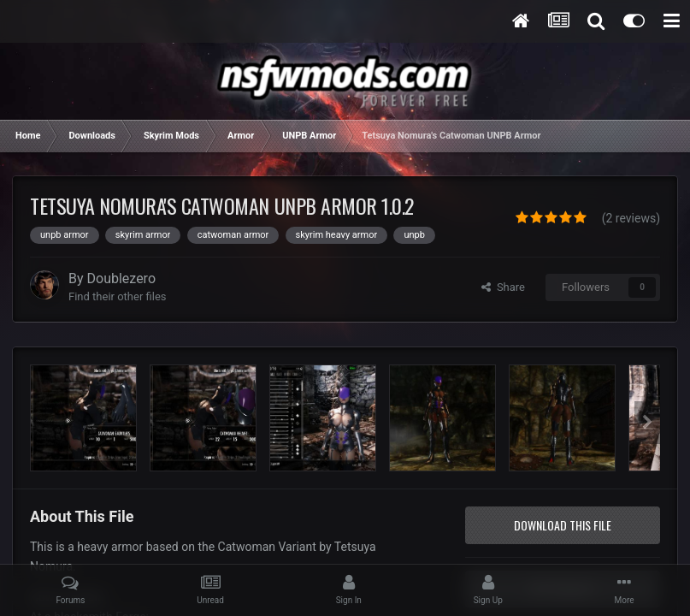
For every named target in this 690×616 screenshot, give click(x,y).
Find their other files (118, 296)
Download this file (563, 525)
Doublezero (122, 278)
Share (503, 287)
